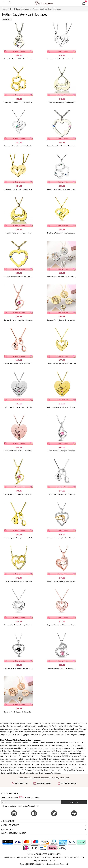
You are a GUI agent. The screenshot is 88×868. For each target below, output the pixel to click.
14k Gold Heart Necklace (10, 751)
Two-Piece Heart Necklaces (42, 762)
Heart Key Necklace (29, 751)
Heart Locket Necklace (63, 743)
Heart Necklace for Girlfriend (49, 751)
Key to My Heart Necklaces (49, 759)
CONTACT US (7, 829)
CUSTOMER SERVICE (10, 825)
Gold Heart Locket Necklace (12, 748)
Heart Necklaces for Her (29, 773)
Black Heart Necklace (57, 746)
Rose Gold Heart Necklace (37, 746)
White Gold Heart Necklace (75, 748)
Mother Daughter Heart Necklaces (71, 770)
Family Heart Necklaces (59, 767)
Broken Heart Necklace (76, 746)
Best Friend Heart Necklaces (63, 765)
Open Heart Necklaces (9, 756)
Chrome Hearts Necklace (43, 743)
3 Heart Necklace (58, 754)
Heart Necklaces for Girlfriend (21, 770)
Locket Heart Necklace (33, 748)
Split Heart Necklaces (22, 762)
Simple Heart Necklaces (63, 762)
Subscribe (74, 802)
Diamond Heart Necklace (23, 743)
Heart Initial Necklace (17, 746)
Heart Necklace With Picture (50, 773)
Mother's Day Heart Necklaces (45, 770)
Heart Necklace (6, 743)
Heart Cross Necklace (27, 754)
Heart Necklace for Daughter (20, 767)
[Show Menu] (4, 3)
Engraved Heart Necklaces (51, 756)
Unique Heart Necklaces (41, 765)
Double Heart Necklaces (70, 759)
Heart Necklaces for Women (73, 751)
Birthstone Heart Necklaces (29, 756)
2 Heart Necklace (44, 754)
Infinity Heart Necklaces (28, 759)
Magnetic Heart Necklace (53, 748)
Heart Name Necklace (75, 754)
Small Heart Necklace (9, 754)
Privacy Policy (34, 806)
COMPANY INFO (8, 821)
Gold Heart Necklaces (70, 756)
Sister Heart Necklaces (22, 765)
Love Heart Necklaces (41, 767)
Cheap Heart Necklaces (9, 773)
